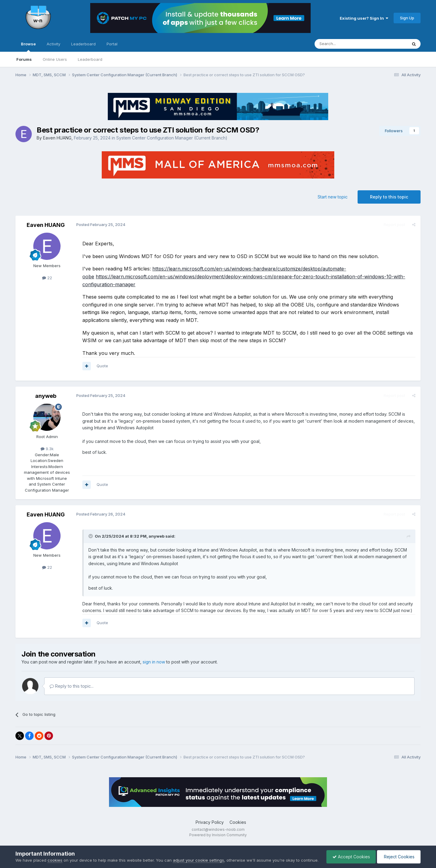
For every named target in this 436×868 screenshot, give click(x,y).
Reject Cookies (398, 854)
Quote (102, 366)
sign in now (154, 662)
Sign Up (407, 18)
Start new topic (333, 197)
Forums (24, 59)
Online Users (55, 59)
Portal (112, 44)
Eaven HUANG (57, 138)
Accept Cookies (350, 854)
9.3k (47, 449)
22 (47, 278)
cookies (55, 854)
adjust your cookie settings (198, 854)
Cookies (238, 822)
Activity (53, 44)
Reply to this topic (389, 197)
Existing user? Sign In (364, 18)
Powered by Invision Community (218, 835)
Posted (101, 224)
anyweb (46, 396)
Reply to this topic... (72, 686)
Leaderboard (90, 59)
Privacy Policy (210, 822)
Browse (28, 47)
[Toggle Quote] (91, 536)
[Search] (345, 44)
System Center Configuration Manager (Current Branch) (172, 138)
